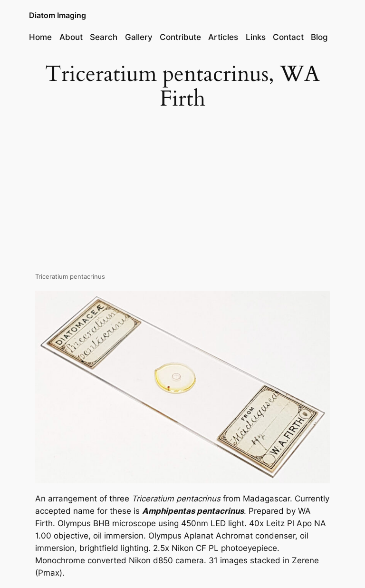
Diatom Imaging (58, 15)
